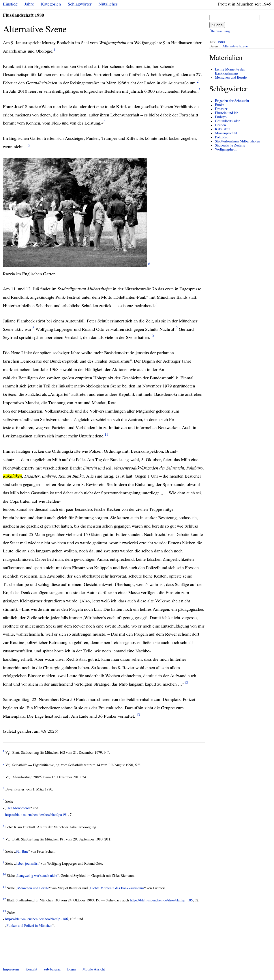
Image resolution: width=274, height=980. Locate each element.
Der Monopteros (19, 808)
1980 (221, 42)
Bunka (219, 105)
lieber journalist (27, 864)
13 (138, 715)
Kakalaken (223, 129)
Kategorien (51, 4)
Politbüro (222, 137)
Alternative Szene (235, 46)
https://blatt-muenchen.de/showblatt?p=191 (36, 815)
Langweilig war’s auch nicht (37, 876)
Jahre (29, 4)
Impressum (11, 969)
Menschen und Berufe (33, 888)
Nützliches (108, 4)
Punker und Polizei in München (30, 926)
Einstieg (10, 4)
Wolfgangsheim (226, 150)
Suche (217, 25)
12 (186, 683)
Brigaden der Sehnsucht (232, 101)
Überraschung (219, 31)
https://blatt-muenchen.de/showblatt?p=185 (161, 900)
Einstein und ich (227, 113)
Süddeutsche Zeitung (230, 145)
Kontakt (31, 969)
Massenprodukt (226, 133)
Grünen (220, 125)
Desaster (221, 109)
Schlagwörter (80, 4)
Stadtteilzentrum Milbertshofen (238, 141)
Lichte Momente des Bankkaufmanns (117, 888)
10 (152, 336)
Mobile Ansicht (94, 969)
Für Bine (22, 852)
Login (72, 969)
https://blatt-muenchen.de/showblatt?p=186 (36, 919)
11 (106, 435)
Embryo (221, 117)
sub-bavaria (52, 969)
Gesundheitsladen (228, 121)
